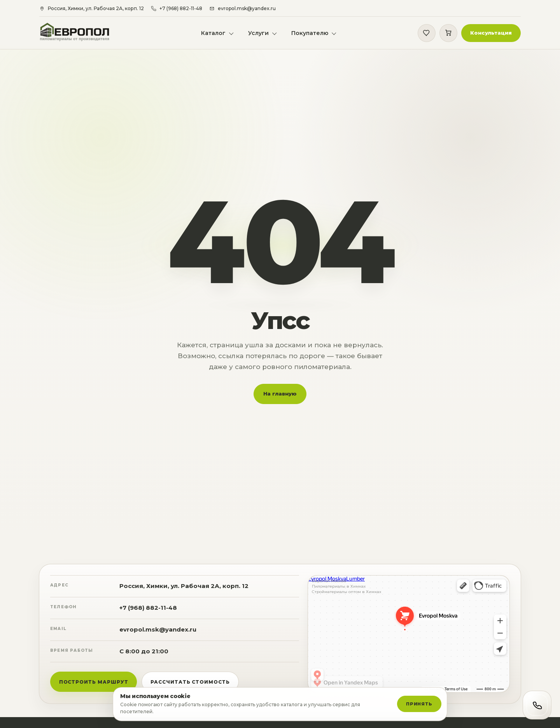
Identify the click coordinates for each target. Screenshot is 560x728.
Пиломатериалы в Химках (339, 591)
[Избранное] (426, 33)
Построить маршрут (94, 687)
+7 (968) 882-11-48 (148, 613)
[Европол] (79, 33)
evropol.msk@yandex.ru (158, 634)
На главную (280, 399)
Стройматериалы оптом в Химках (346, 597)
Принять (419, 704)
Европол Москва (329, 586)
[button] (491, 33)
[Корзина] (448, 33)
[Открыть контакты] (537, 705)
